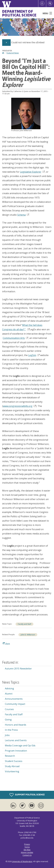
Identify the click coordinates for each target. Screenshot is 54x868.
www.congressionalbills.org (19, 406)
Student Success (14, 761)
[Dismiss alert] (6, 43)
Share (6, 643)
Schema (23, 215)
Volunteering (12, 771)
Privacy (27, 844)
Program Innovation (16, 751)
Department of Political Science (19, 13)
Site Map (27, 850)
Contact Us (27, 855)
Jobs (7, 735)
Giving (8, 720)
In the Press (11, 730)
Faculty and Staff (24, 624)
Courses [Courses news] (9, 709)
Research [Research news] (10, 756)
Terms (27, 847)
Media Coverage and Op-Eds (20, 745)
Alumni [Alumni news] (9, 694)
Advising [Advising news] (9, 688)
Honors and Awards (16, 725)
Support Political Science (27, 795)
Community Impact (15, 704)
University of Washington (22, 861)
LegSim (34, 355)
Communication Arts (15, 338)
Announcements (14, 699)
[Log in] (42, 4)
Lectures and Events (16, 740)
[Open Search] (50, 4)
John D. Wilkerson (28, 635)
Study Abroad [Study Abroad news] (12, 766)
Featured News (13, 53)
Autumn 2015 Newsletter (18, 669)
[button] (26, 113)
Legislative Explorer (32, 172)
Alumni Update (27, 852)
